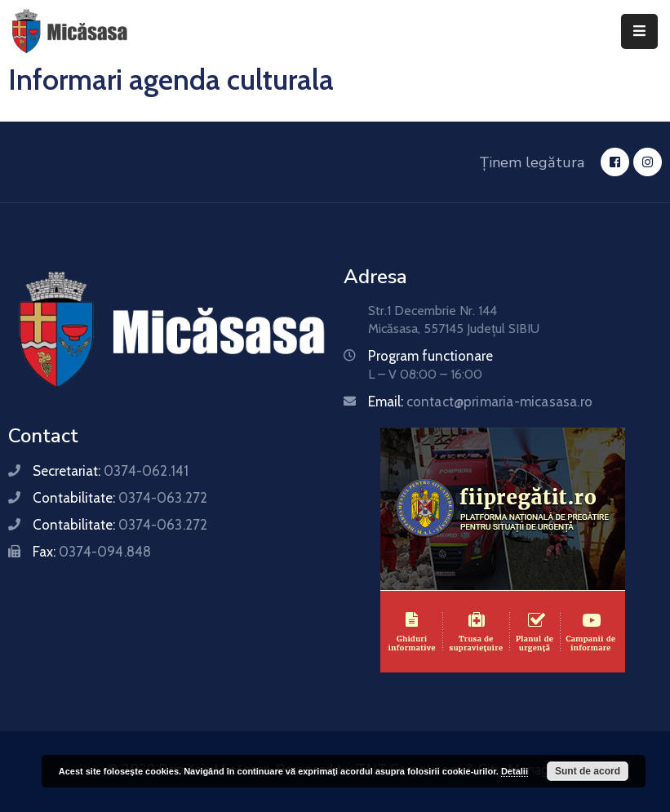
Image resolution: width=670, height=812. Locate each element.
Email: (481, 402)
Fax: (92, 552)
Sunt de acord (588, 771)
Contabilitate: (120, 498)
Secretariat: (111, 471)
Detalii (515, 771)
